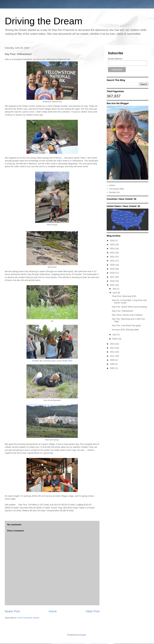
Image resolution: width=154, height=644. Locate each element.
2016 (113, 281)
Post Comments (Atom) (28, 618)
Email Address (115, 59)
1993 (113, 364)
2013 (113, 348)
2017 (113, 277)
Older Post (93, 611)
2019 (113, 269)
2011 (113, 356)
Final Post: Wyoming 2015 (124, 296)
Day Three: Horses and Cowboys (127, 315)
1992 (113, 368)
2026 (113, 241)
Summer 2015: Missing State (125, 330)
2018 (113, 273)
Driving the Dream (44, 21)
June (115, 293)
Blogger (82, 635)
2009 (113, 360)
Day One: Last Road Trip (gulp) (126, 325)
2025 (113, 244)
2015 (113, 285)
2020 (113, 265)
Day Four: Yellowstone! (122, 311)
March (116, 339)
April (115, 335)
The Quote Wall (116, 189)
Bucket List (114, 192)
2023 (113, 253)
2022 (113, 257)
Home (53, 611)
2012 (113, 352)
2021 (113, 261)
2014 (113, 344)
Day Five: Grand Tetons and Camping (129, 307)
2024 (113, 248)
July (115, 289)
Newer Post (12, 611)
